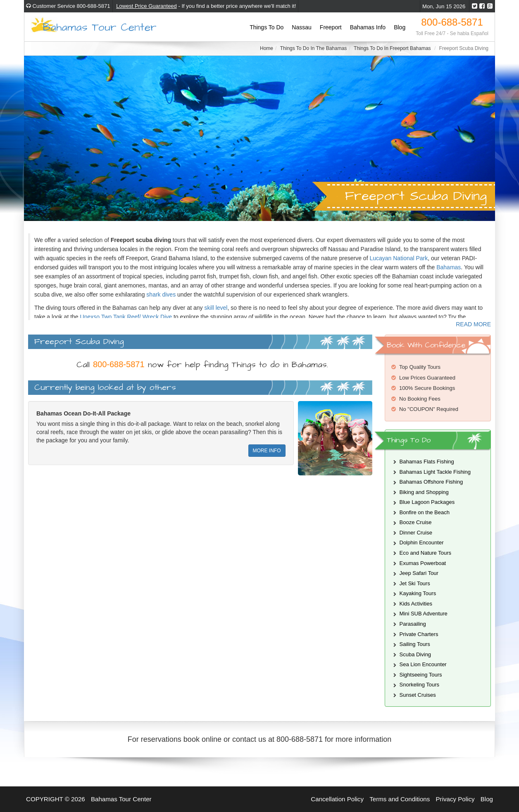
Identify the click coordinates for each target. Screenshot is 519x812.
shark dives (161, 294)
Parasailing (413, 624)
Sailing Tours (415, 644)
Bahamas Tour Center (100, 27)
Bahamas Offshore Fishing (431, 482)
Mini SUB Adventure (424, 614)
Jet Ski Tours (415, 583)
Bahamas (449, 267)
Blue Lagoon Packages (427, 502)
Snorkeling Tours (420, 685)
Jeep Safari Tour (419, 573)
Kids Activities (416, 604)
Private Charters (419, 634)
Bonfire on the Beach (425, 512)
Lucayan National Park (399, 258)
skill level (216, 308)
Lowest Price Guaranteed (146, 6)
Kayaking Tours (418, 593)
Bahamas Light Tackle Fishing (435, 472)
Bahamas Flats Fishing (427, 462)
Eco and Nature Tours (426, 553)
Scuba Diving (415, 654)
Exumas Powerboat (423, 563)
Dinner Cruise (416, 533)
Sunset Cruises (418, 695)
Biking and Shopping (424, 492)
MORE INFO (267, 451)
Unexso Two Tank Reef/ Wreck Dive (126, 317)
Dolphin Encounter (422, 543)
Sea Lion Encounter (423, 664)
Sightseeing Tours (421, 675)
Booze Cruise (416, 522)
